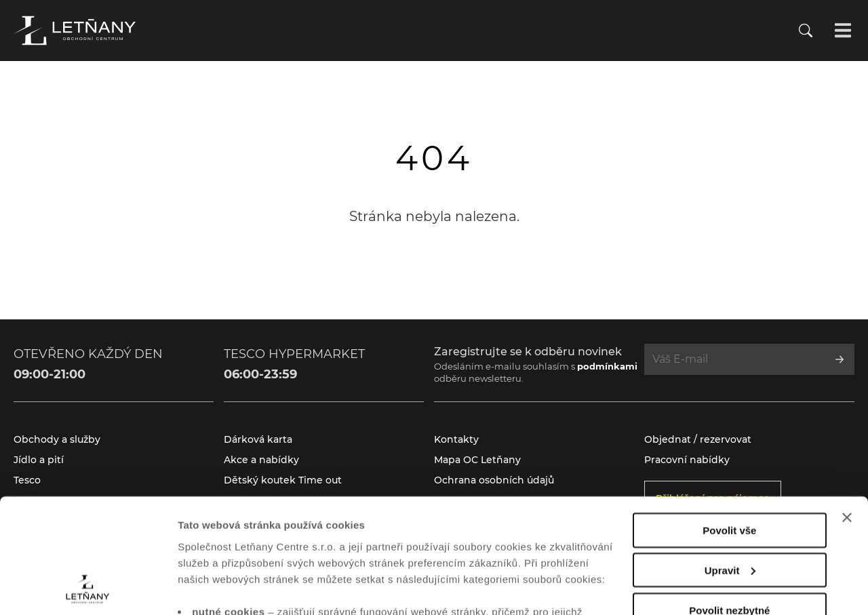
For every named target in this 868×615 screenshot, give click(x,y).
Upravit (730, 463)
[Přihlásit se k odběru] (840, 359)
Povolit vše (729, 423)
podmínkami (607, 366)
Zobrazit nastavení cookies (243, 588)
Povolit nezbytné (729, 503)
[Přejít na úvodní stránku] (75, 31)
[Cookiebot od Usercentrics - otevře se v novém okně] (88, 589)
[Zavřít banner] (847, 410)
